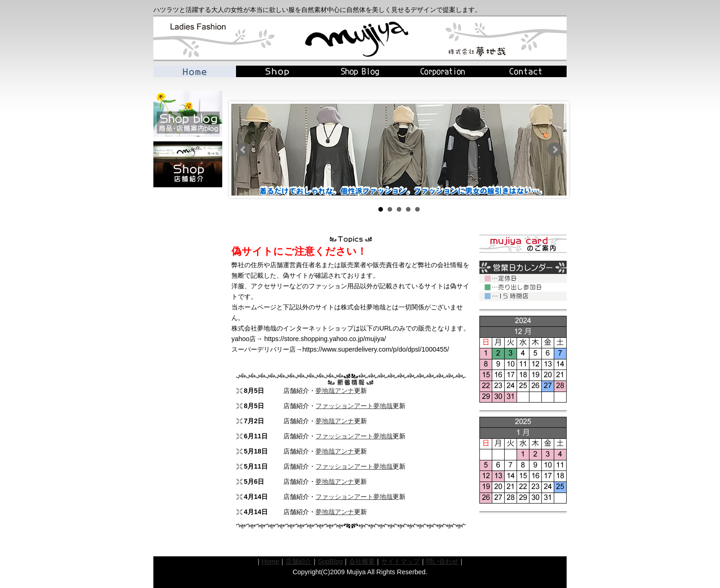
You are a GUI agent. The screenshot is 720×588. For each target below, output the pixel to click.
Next (555, 150)
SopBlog (330, 561)
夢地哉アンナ (335, 391)
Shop (277, 71)
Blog (360, 71)
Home (195, 71)
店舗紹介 (298, 561)
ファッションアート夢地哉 (354, 406)
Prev (243, 150)
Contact (525, 71)
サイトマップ (400, 561)
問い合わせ (442, 561)
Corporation (443, 71)
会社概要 (362, 561)
